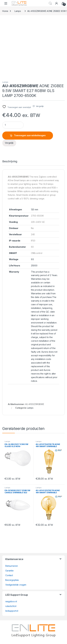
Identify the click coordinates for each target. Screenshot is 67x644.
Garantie (9, 571)
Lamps (18, 11)
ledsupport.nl (12, 611)
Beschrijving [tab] (10, 161)
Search (50, 3)
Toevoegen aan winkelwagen (30, 135)
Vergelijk (40, 106)
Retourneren (12, 566)
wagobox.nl (11, 601)
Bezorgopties (12, 580)
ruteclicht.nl (11, 606)
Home (5, 11)
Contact (9, 575)
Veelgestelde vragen (16, 585)
